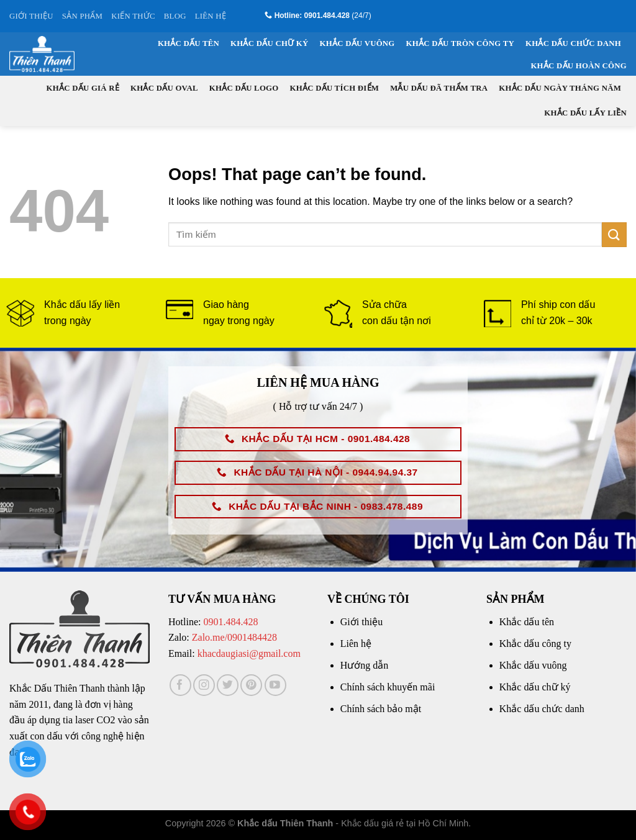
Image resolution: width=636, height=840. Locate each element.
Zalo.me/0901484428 (234, 637)
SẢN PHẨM (82, 16)
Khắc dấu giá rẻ (83, 88)
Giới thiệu (361, 622)
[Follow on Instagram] (204, 685)
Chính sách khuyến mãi (388, 687)
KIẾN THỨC (133, 16)
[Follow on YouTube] (275, 685)
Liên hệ (356, 644)
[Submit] (614, 234)
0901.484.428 (230, 622)
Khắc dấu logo (244, 88)
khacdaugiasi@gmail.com (249, 653)
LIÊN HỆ (211, 16)
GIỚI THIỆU (31, 16)
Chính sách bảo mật (381, 709)
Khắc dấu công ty (535, 644)
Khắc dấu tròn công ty (460, 43)
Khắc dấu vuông (357, 43)
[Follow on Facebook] (180, 685)
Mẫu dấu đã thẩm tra (439, 88)
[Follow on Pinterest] (251, 685)
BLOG (175, 16)
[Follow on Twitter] (228, 685)
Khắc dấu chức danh (573, 43)
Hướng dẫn (365, 665)
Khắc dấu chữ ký (269, 43)
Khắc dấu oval (164, 88)
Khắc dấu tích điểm (335, 88)
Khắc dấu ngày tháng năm (560, 88)
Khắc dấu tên (189, 43)
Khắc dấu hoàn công (579, 66)
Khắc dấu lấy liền (585, 113)
